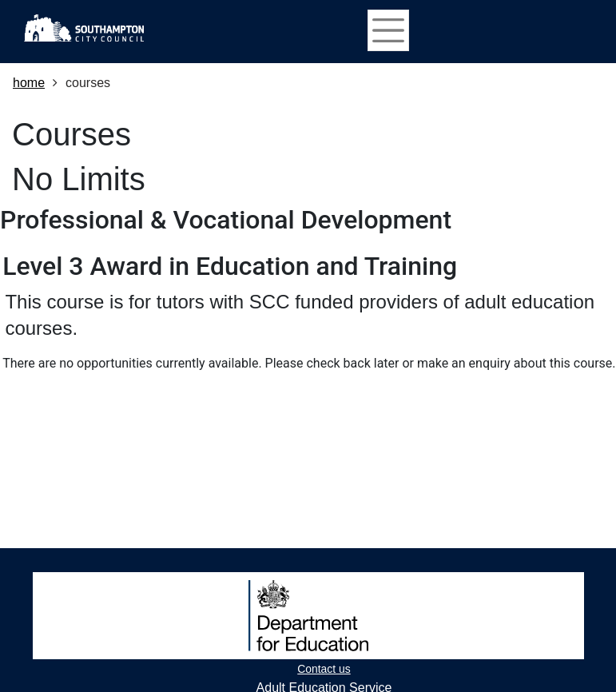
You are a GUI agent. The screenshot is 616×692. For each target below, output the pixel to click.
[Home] (84, 28)
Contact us (324, 669)
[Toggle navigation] (388, 30)
